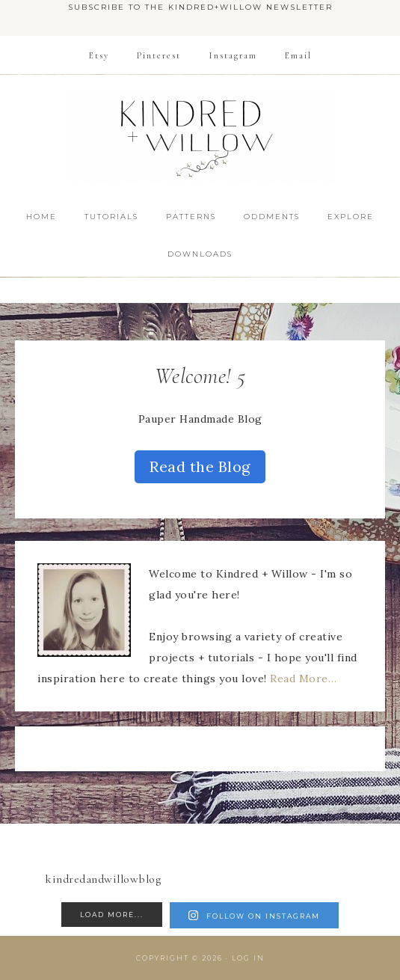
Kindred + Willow (200, 137)
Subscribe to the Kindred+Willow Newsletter (200, 7)
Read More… (303, 679)
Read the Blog (200, 466)
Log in (248, 958)
